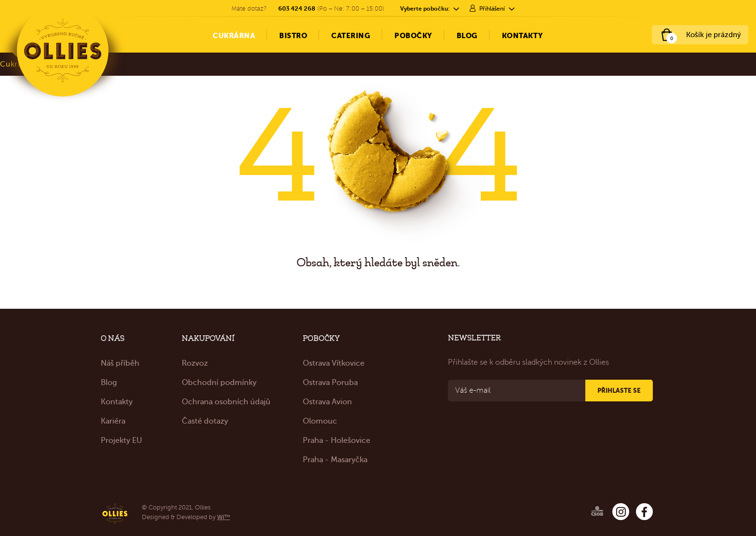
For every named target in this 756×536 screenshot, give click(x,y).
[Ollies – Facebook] (644, 512)
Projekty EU (121, 440)
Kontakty (117, 402)
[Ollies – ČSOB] (586, 509)
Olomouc (320, 421)
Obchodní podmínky (219, 383)
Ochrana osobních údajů (226, 402)
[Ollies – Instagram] (621, 512)
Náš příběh (120, 363)
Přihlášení (492, 9)
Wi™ (223, 517)
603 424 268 (297, 8)
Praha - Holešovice (337, 440)
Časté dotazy (205, 421)
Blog (109, 383)
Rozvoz (195, 363)
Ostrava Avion (327, 402)
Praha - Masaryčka (335, 460)
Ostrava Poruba (330, 383)
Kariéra (113, 421)
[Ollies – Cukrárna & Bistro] (63, 51)
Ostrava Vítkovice (334, 363)
